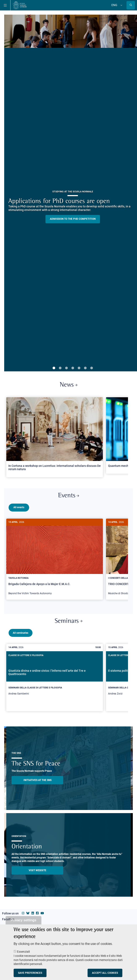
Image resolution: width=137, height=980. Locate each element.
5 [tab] (79, 368)
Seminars (68, 620)
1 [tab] (54, 368)
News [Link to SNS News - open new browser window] (68, 385)
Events (68, 496)
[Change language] (121, 5)
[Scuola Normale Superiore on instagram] (23, 911)
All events (19, 507)
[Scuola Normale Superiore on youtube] (42, 911)
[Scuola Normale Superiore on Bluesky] (28, 911)
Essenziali (23, 952)
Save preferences (30, 973)
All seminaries (21, 631)
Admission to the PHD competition (73, 219)
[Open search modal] (131, 5)
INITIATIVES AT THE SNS (37, 778)
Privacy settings (24, 920)
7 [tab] (92, 368)
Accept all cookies (105, 973)
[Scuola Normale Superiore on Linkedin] (33, 911)
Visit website (37, 869)
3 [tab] (66, 368)
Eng (114, 5)
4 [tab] (73, 368)
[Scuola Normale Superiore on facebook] (37, 911)
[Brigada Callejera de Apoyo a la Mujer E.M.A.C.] (55, 559)
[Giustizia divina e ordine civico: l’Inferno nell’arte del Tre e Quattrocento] (55, 676)
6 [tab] (85, 368)
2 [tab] (60, 368)
